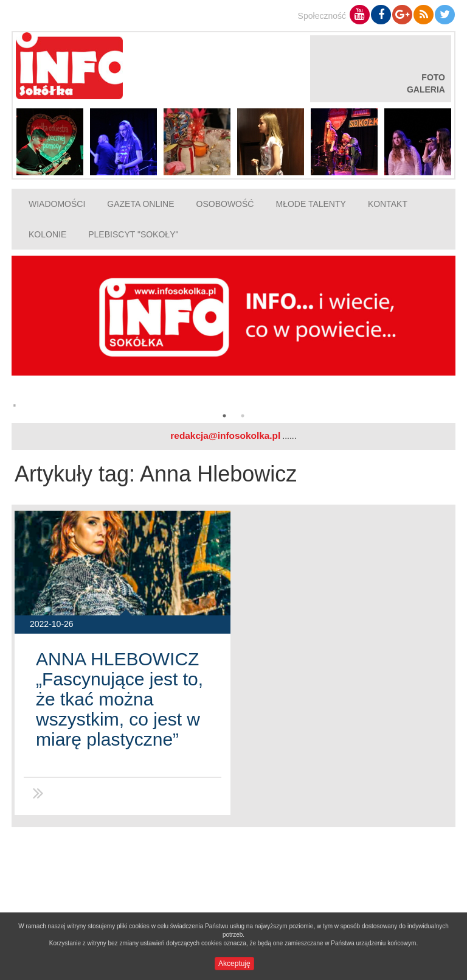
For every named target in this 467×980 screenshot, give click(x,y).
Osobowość (225, 204)
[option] (233, 336)
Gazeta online (140, 204)
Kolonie (47, 234)
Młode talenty (310, 204)
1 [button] (224, 416)
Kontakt (388, 204)
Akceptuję (234, 964)
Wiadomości (57, 204)
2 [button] (243, 416)
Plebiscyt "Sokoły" (133, 234)
